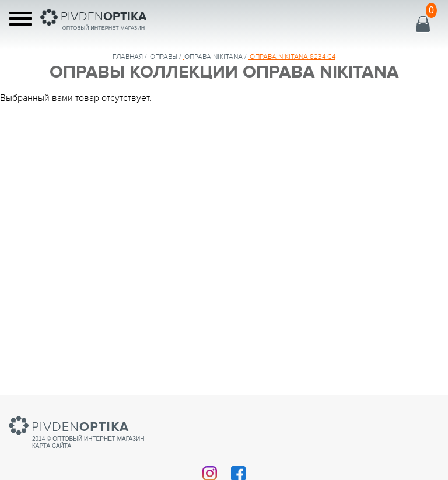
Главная (128, 57)
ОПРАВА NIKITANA (213, 57)
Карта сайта (52, 446)
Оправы (164, 57)
